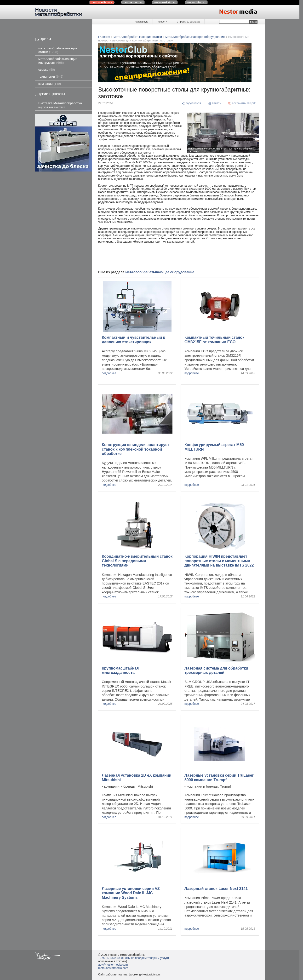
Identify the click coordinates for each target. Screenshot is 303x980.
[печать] (215, 104)
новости (162, 22)
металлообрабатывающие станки (58, 50)
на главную (141, 22)
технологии (51, 77)
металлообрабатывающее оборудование (195, 37)
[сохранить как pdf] (242, 104)
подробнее (109, 373)
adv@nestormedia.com (113, 965)
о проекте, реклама (188, 22)
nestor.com (102, 2)
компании (50, 84)
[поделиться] (191, 104)
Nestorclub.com (151, 974)
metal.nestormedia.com (113, 968)
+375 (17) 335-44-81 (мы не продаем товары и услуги (134, 958)
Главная (104, 37)
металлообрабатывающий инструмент (58, 61)
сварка (47, 70)
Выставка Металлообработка (60, 105)
